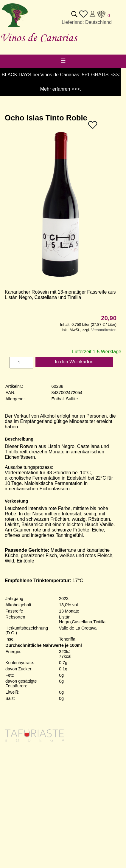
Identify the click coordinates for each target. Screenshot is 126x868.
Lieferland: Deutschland (87, 22)
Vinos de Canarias (38, 37)
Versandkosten (104, 330)
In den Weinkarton (74, 362)
